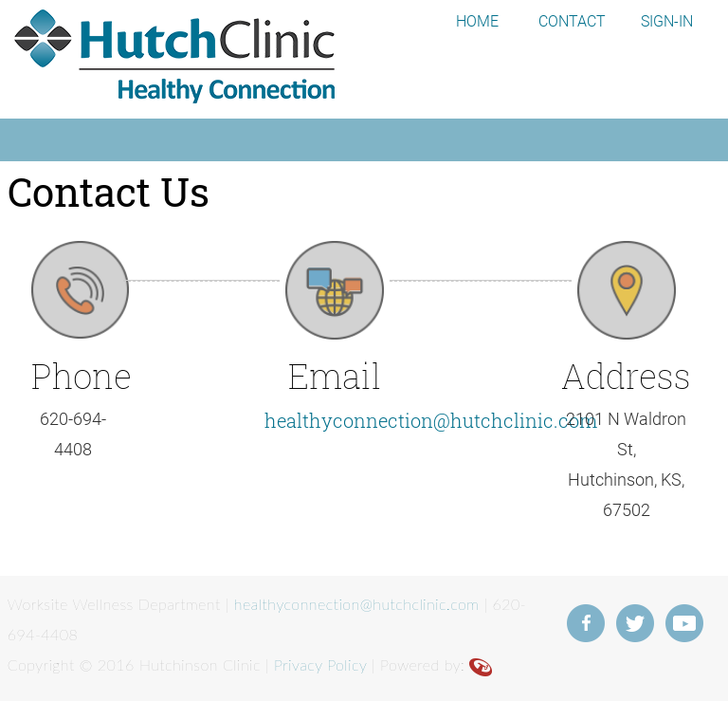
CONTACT (572, 21)
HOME (477, 21)
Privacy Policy (320, 664)
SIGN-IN (667, 21)
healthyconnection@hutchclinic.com (431, 420)
